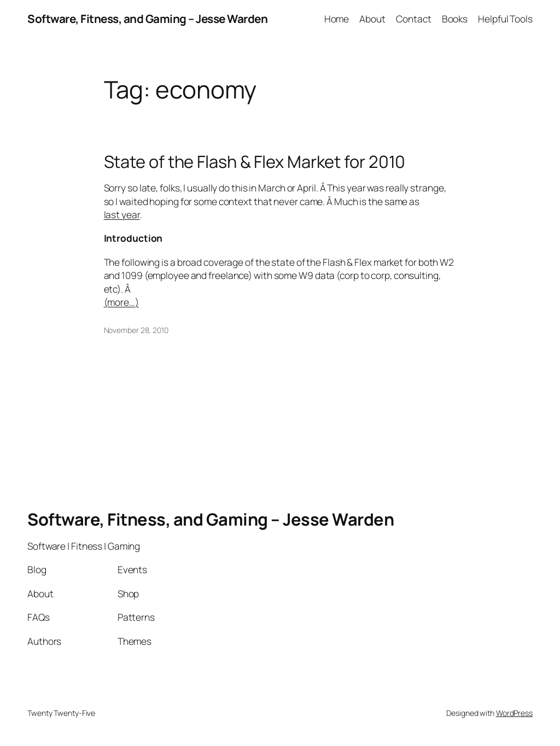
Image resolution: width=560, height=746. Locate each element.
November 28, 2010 (136, 330)
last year (122, 214)
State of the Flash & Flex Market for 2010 (255, 162)
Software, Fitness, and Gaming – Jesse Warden (147, 19)
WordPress (514, 713)
